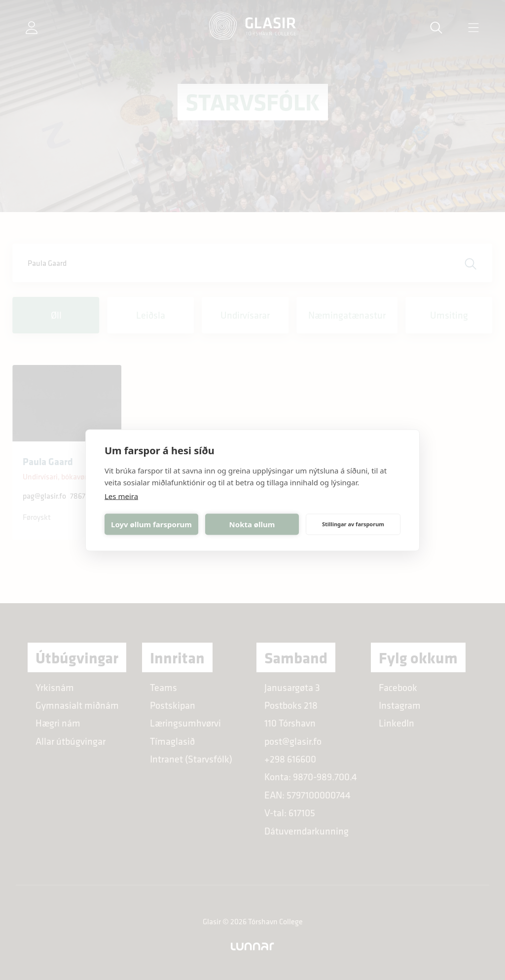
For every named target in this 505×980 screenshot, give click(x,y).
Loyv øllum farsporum (151, 524)
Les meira (121, 496)
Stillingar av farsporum (353, 524)
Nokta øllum (252, 524)
